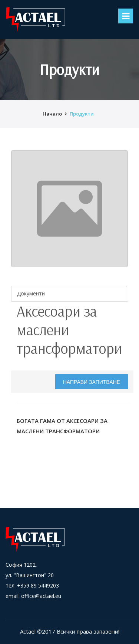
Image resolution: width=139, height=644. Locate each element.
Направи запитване (92, 382)
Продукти (82, 114)
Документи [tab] (31, 293)
